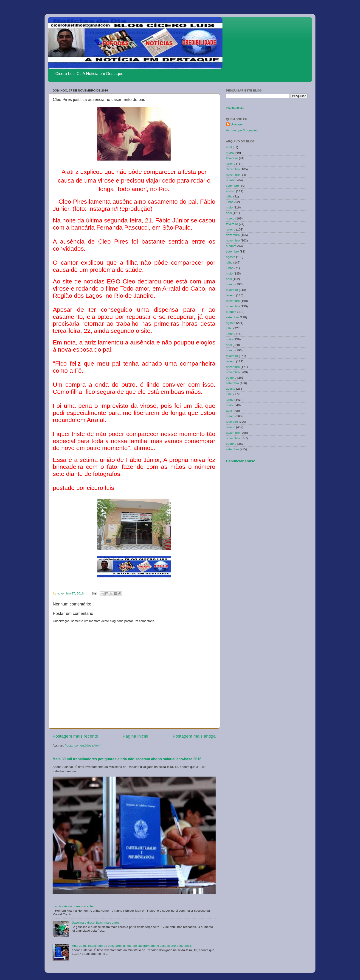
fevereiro (232, 158)
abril (229, 147)
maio (229, 207)
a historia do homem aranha (74, 906)
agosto (231, 191)
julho (229, 196)
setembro (232, 186)
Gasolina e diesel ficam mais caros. (96, 923)
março (230, 153)
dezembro (233, 169)
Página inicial (135, 736)
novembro (233, 175)
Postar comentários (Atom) (83, 745)
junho (230, 202)
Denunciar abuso (241, 461)
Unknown (238, 124)
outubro (231, 180)
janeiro (231, 164)
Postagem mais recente (75, 736)
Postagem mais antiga (194, 736)
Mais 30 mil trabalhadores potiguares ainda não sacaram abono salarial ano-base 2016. (128, 759)
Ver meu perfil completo (242, 130)
